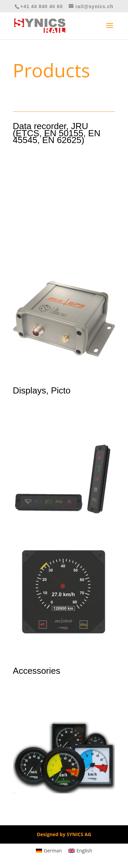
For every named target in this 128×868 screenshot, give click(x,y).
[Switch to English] (80, 851)
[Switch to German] (49, 851)
